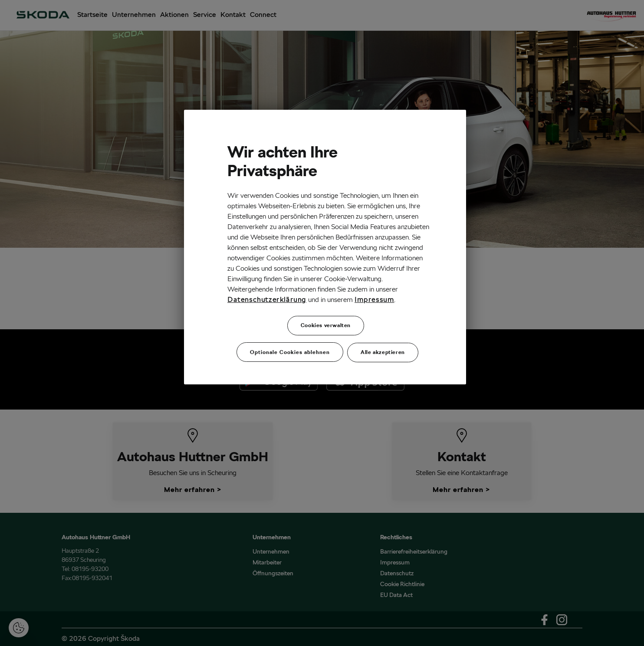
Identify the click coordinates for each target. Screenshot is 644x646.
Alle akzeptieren (383, 352)
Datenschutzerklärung (267, 300)
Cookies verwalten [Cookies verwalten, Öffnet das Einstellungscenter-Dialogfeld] (326, 325)
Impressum (374, 300)
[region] (325, 247)
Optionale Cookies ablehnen (290, 352)
